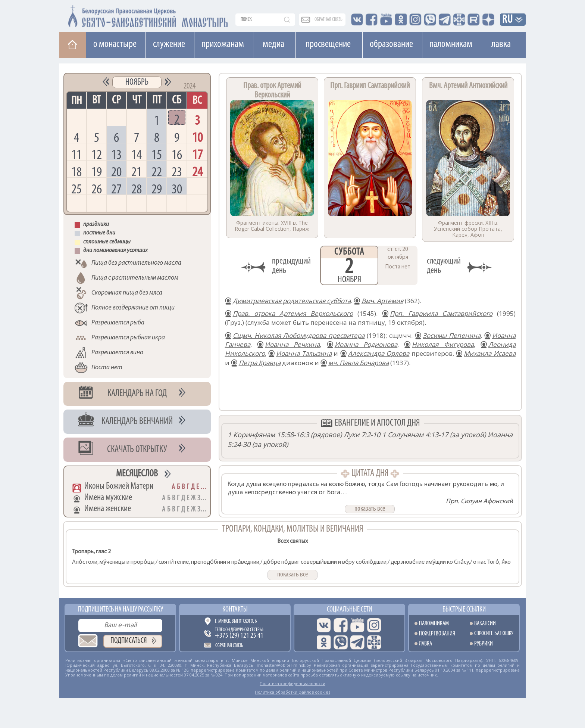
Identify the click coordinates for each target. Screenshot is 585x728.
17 (197, 154)
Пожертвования (437, 634)
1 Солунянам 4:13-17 (415, 435)
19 (97, 172)
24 (197, 172)
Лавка (501, 44)
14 (137, 154)
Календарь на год (137, 394)
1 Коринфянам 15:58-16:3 (268, 435)
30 (177, 189)
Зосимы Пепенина (452, 335)
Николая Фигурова (443, 344)
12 (97, 154)
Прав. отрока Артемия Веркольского (293, 313)
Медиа (273, 44)
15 (157, 154)
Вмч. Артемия (382, 301)
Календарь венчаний (137, 422)
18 (76, 172)
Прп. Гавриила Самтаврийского (441, 313)
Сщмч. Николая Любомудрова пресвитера (299, 335)
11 (76, 154)
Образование (391, 44)
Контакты (235, 610)
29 (157, 189)
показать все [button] (370, 509)
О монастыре (115, 44)
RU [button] (508, 20)
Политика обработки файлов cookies (292, 692)
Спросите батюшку (494, 634)
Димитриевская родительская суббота (292, 301)
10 (197, 137)
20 (116, 172)
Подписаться (129, 641)
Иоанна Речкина (292, 344)
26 (97, 189)
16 (177, 154)
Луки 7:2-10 (362, 435)
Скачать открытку (137, 450)
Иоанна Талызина (304, 353)
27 (116, 189)
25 (76, 189)
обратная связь (329, 20)
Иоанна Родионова (366, 344)
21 (137, 172)
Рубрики (484, 644)
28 (137, 189)
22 (157, 172)
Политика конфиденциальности (292, 683)
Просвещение (328, 44)
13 (116, 154)
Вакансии (485, 624)
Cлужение (169, 44)
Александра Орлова (379, 353)
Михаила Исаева (490, 353)
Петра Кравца (260, 363)
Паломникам (451, 44)
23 (177, 172)
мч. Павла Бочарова (359, 363)
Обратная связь (229, 646)
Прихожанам (223, 44)
